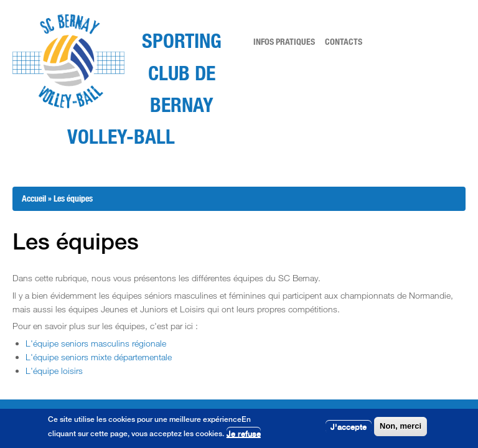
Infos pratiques (284, 41)
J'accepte (349, 427)
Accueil (34, 198)
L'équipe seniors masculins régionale (96, 343)
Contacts (344, 41)
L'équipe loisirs (54, 371)
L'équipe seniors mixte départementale (99, 357)
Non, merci (401, 427)
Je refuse (244, 434)
